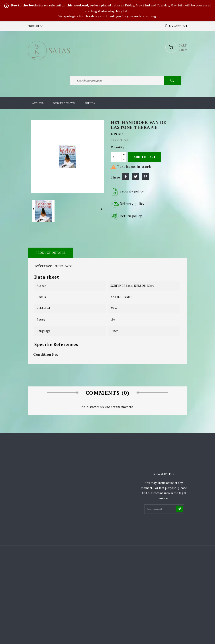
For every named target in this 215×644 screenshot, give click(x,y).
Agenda (90, 103)
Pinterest (145, 177)
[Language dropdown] (36, 26)
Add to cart (145, 157)
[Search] (125, 81)
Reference (43, 266)
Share (126, 177)
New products (64, 103)
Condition (42, 354)
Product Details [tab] (50, 253)
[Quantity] (116, 157)
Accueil (38, 103)
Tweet (135, 177)
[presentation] (178, 526)
